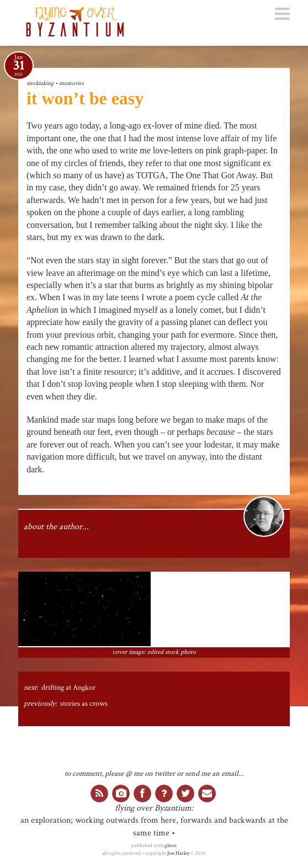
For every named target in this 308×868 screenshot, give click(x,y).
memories (71, 83)
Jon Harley (178, 853)
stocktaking (40, 83)
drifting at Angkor (68, 688)
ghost (171, 845)
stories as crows (84, 704)
